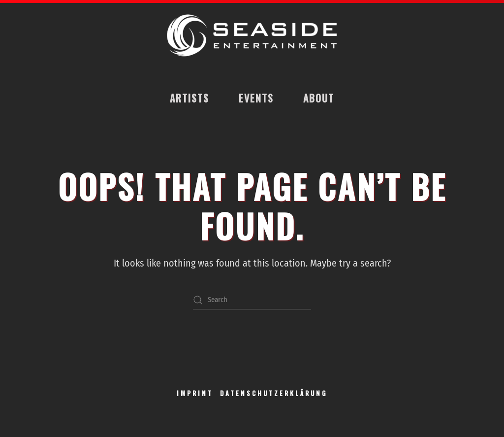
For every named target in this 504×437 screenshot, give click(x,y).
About (319, 98)
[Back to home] (252, 36)
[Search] (252, 300)
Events (256, 98)
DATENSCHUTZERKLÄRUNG (274, 393)
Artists (189, 98)
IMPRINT (195, 393)
